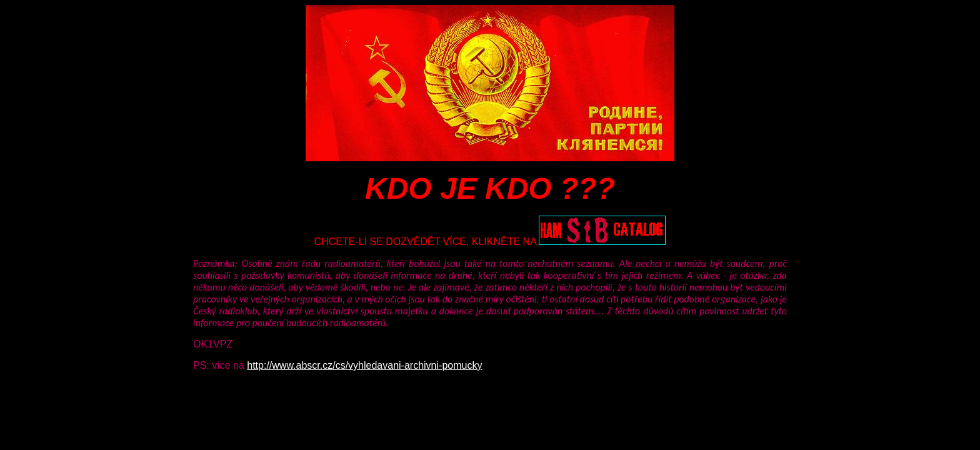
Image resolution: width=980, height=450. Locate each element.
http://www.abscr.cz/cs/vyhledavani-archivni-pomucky (364, 365)
